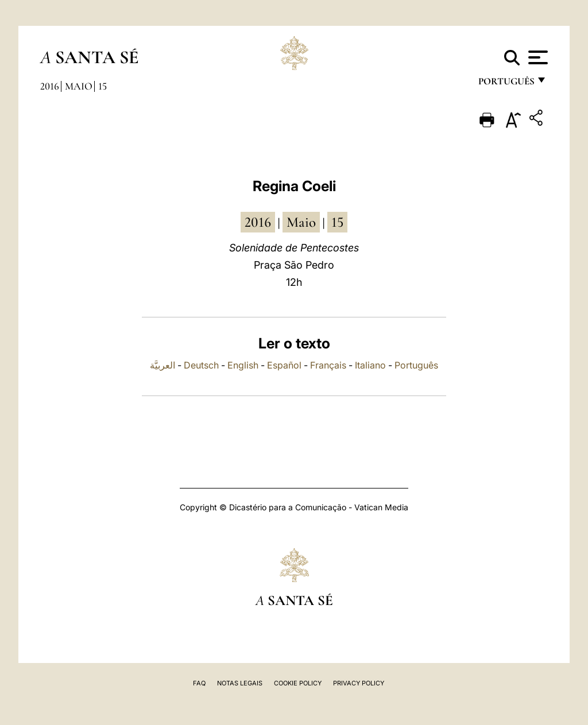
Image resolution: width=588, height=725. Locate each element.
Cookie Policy (298, 683)
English (243, 365)
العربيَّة (163, 365)
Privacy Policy (359, 683)
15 (102, 86)
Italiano (370, 365)
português (506, 85)
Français (328, 365)
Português (416, 365)
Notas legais (240, 683)
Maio (79, 86)
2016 (50, 86)
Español (284, 365)
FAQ (199, 683)
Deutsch (201, 365)
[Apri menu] (537, 57)
